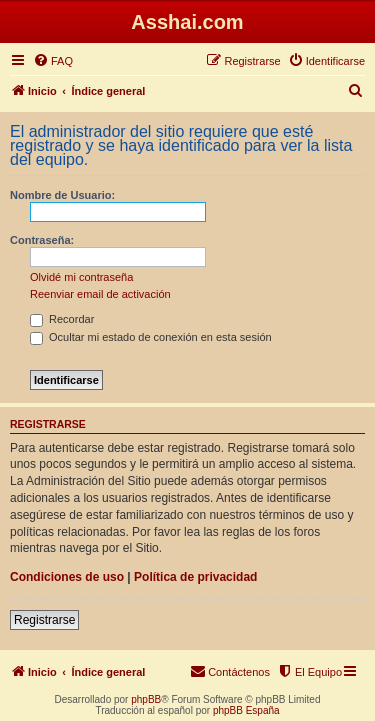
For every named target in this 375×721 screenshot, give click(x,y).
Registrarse (44, 620)
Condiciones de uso (67, 577)
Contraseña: (42, 240)
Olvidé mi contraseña (81, 277)
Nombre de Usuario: (62, 195)
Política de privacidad (195, 577)
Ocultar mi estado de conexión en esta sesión (151, 337)
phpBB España (246, 710)
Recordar (62, 319)
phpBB (146, 699)
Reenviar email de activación (100, 294)
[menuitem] (53, 61)
